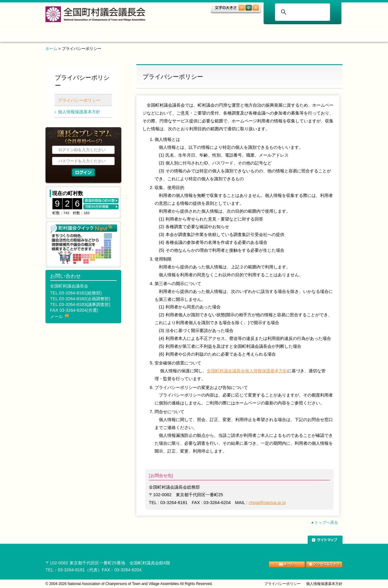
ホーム (65, 36)
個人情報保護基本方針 (79, 112)
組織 (144, 36)
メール (56, 317)
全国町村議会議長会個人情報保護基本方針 (247, 371)
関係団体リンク (314, 36)
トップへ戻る (326, 522)
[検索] (302, 12)
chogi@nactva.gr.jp (267, 503)
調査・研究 (186, 36)
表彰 (228, 36)
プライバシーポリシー (79, 100)
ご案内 (265, 36)
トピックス (105, 36)
